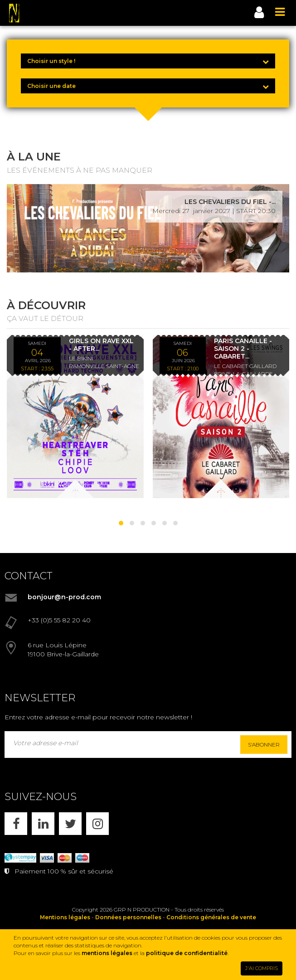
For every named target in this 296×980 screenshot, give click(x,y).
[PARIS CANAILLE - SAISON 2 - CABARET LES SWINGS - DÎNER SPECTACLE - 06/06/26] (221, 417)
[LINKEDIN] (43, 824)
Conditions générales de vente (211, 917)
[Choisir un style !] (148, 61)
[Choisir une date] (148, 86)
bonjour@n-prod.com (64, 597)
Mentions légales (65, 917)
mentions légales (107, 953)
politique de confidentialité (187, 953)
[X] (70, 824)
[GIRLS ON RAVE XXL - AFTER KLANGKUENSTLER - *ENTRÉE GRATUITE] (75, 417)
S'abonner (264, 745)
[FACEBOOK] (16, 824)
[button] (121, 523)
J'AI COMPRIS (262, 968)
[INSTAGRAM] (97, 824)
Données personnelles (128, 917)
